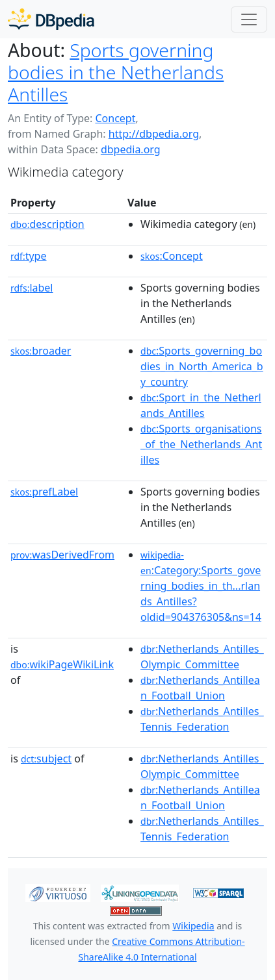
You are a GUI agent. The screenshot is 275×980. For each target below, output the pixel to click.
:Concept (172, 256)
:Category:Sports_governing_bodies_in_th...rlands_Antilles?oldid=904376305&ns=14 (201, 586)
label (32, 288)
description (47, 224)
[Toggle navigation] (249, 19)
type (29, 256)
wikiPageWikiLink (62, 664)
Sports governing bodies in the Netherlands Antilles (116, 72)
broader (41, 351)
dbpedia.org (131, 149)
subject (46, 759)
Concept (115, 118)
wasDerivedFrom (62, 555)
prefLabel (44, 492)
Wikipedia (193, 926)
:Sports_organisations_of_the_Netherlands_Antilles (201, 444)
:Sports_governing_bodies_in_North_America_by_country (202, 366)
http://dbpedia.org (154, 134)
